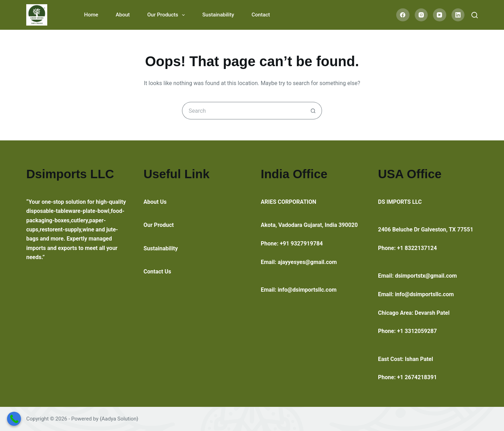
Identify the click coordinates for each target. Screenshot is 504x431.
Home (91, 15)
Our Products (167, 15)
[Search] (475, 15)
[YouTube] (440, 15)
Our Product (159, 225)
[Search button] (313, 111)
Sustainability (218, 15)
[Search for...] (243, 111)
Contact (261, 15)
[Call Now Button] (14, 419)
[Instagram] (421, 15)
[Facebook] (403, 15)
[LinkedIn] (458, 15)
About (123, 15)
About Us (155, 202)
